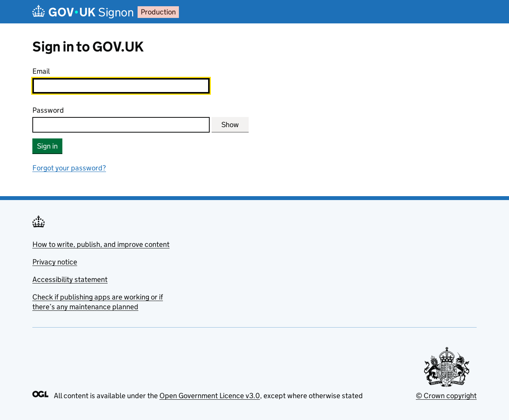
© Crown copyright (446, 396)
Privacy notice (55, 262)
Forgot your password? (69, 168)
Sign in (47, 146)
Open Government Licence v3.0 (210, 396)
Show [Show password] (230, 125)
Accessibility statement (70, 279)
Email (41, 71)
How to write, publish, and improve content (101, 244)
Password (48, 110)
